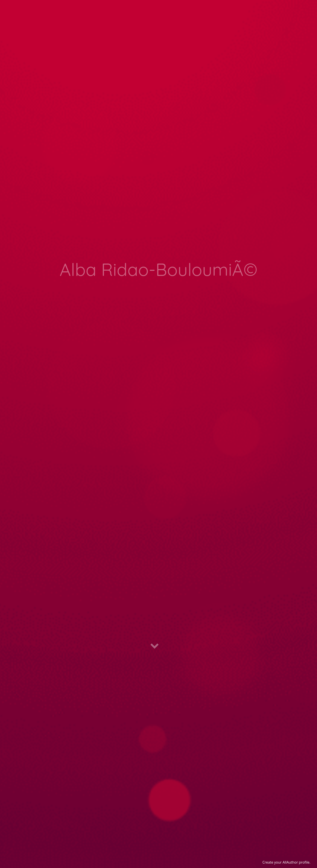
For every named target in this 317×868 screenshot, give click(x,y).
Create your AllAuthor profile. (286, 862)
